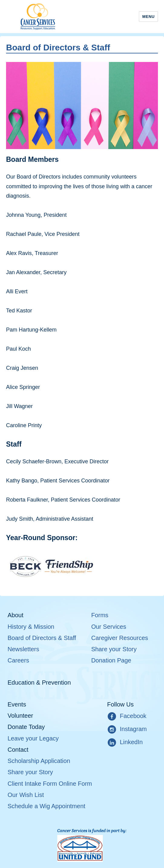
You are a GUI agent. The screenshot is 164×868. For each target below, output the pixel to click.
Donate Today (26, 727)
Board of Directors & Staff (42, 638)
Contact (18, 750)
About (15, 615)
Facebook (127, 717)
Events (17, 704)
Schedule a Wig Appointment (46, 806)
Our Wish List (26, 795)
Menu (148, 17)
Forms (100, 615)
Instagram (127, 730)
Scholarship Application (39, 761)
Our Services (109, 627)
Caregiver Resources (120, 638)
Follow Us (120, 704)
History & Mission (31, 627)
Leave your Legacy (33, 738)
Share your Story (114, 649)
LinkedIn (125, 743)
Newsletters (23, 649)
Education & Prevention (39, 682)
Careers (18, 660)
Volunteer (20, 716)
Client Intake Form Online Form (50, 784)
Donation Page (111, 660)
